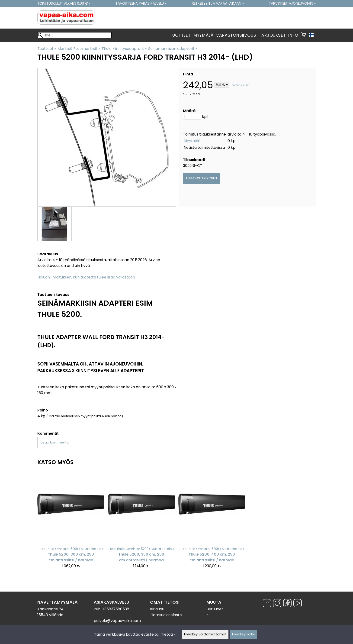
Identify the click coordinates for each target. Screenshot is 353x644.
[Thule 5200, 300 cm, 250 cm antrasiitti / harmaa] (71, 522)
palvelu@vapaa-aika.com (117, 621)
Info (293, 35)
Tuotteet (180, 35)
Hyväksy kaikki (244, 634)
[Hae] (74, 35)
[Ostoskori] (303, 35)
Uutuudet (215, 609)
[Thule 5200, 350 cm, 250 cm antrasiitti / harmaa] (141, 522)
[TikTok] (287, 604)
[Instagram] (277, 604)
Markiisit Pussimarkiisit (79, 49)
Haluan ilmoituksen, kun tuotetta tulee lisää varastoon (86, 277)
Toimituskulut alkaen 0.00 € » (64, 3)
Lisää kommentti (55, 442)
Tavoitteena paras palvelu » (141, 3)
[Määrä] (192, 117)
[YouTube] (298, 604)
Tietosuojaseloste (166, 615)
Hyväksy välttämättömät (205, 634)
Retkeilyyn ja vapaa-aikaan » (218, 3)
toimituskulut (241, 85)
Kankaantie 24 (50, 609)
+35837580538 (116, 609)
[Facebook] (267, 604)
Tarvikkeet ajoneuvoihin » (292, 3)
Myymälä (204, 35)
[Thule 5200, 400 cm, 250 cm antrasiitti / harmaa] (212, 522)
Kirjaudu (157, 609)
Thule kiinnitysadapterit (124, 49)
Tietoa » (168, 634)
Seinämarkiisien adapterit (173, 49)
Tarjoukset (272, 35)
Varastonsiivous (236, 35)
